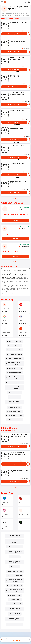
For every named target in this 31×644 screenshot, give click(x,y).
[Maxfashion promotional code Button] (15, 543)
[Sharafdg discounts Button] (15, 390)
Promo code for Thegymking (15, 385)
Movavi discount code (15, 368)
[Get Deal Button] (15, 220)
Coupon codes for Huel (15, 564)
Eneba (4, 321)
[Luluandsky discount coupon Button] (15, 552)
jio (19, 309)
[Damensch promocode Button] (15, 354)
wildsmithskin (6, 309)
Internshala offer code (15, 342)
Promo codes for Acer (15, 350)
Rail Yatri (21, 321)
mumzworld (6, 509)
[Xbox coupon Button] (15, 556)
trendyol (5, 521)
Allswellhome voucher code (15, 577)
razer (20, 521)
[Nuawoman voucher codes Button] (15, 604)
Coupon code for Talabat (15, 358)
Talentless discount (15, 402)
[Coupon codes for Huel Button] (15, 564)
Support (23, 625)
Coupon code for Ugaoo (15, 560)
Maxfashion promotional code (15, 543)
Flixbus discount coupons (15, 381)
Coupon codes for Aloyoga (15, 530)
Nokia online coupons (15, 406)
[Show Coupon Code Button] (14, 34)
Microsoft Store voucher (15, 411)
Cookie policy (17, 640)
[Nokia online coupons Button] (15, 406)
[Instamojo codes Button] (15, 394)
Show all (15, 483)
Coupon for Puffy (15, 600)
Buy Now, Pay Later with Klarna (12, 252)
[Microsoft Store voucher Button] (15, 411)
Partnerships (14, 622)
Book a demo (5, 622)
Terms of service (24, 634)
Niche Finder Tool (25, 622)
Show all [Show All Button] (15, 199)
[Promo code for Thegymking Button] (15, 385)
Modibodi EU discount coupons (15, 568)
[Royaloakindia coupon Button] (15, 373)
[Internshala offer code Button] (15, 342)
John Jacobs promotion (15, 590)
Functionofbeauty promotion (15, 535)
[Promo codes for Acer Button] (15, 350)
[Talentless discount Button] (15, 402)
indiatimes (5, 497)
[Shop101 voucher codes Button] (15, 608)
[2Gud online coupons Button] (15, 415)
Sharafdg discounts (15, 390)
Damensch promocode (15, 354)
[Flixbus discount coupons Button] (15, 381)
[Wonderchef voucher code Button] (15, 377)
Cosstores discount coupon (15, 398)
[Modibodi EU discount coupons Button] (15, 568)
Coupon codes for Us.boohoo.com (15, 595)
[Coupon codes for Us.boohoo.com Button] (15, 595)
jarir (20, 497)
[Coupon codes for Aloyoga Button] (15, 530)
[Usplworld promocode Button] (15, 573)
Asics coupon (15, 547)
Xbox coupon (15, 556)
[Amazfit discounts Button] (15, 346)
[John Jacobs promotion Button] (15, 590)
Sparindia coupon (15, 585)
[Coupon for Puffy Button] (15, 600)
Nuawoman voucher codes (15, 604)
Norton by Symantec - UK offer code (15, 363)
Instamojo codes (15, 394)
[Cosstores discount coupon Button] (15, 398)
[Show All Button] (15, 483)
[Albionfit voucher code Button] (15, 539)
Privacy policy (17, 634)
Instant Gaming (23, 509)
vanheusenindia (7, 333)
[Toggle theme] (29, 2)
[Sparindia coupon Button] (15, 585)
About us (9, 625)
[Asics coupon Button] (15, 547)
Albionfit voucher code (15, 539)
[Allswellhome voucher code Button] (15, 577)
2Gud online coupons (15, 415)
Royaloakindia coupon (15, 373)
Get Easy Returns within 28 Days (12, 234)
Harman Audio (23, 333)
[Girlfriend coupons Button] (15, 581)
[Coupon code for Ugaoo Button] (15, 560)
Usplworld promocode (15, 573)
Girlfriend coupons (15, 581)
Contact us (16, 625)
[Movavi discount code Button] (15, 368)
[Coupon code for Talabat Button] (15, 358)
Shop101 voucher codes (15, 608)
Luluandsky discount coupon (15, 552)
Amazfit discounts (15, 346)
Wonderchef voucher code (15, 377)
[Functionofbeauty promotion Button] (15, 535)
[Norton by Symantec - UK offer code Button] (15, 363)
